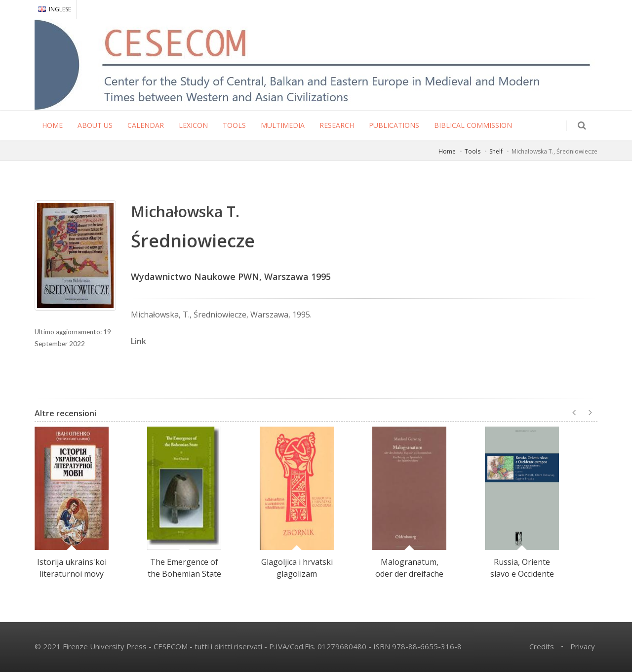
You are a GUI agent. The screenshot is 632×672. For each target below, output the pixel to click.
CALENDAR (146, 125)
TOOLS (234, 125)
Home (447, 151)
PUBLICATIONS (394, 125)
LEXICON (193, 125)
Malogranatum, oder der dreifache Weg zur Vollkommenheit (409, 580)
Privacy (583, 646)
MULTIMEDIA (283, 125)
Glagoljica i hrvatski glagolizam (297, 568)
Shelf (496, 151)
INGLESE (55, 9)
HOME (52, 125)
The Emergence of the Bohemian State (184, 568)
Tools (473, 151)
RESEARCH (337, 125)
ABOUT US (95, 125)
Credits (542, 646)
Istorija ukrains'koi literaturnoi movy (72, 568)
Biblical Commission (473, 125)
